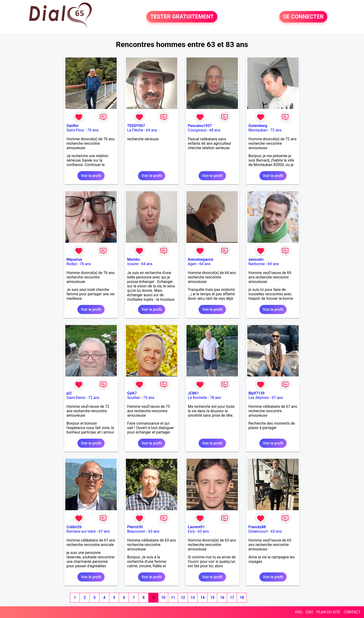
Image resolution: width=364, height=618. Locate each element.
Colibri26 (74, 527)
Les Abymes (259, 398)
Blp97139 (257, 393)
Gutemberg (258, 126)
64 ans (152, 130)
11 (173, 598)
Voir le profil (91, 176)
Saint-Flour (75, 130)
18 (242, 598)
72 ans (276, 130)
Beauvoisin (136, 531)
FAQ (299, 612)
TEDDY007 (136, 126)
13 (193, 598)
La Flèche (135, 130)
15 (212, 598)
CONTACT (352, 612)
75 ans (149, 398)
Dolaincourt (258, 531)
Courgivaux (197, 130)
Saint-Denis (76, 398)
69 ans (273, 264)
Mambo (134, 259)
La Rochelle (197, 398)
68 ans (215, 130)
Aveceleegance (200, 259)
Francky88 (257, 527)
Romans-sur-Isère (81, 531)
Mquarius (74, 259)
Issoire (133, 264)
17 (232, 598)
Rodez (72, 264)
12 (183, 598)
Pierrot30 (135, 527)
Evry (191, 531)
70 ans (93, 130)
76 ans (85, 264)
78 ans (215, 398)
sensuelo (256, 259)
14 (203, 598)
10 (163, 598)
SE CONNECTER (303, 17)
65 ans (276, 531)
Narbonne (257, 264)
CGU (309, 612)
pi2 (69, 393)
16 (222, 598)
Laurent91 (196, 527)
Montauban (258, 130)
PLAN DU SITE (328, 612)
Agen (192, 264)
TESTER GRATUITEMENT (182, 17)
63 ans (154, 531)
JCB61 (193, 393)
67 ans (277, 398)
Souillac (134, 398)
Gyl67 (132, 393)
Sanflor (72, 126)
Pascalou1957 (200, 126)
